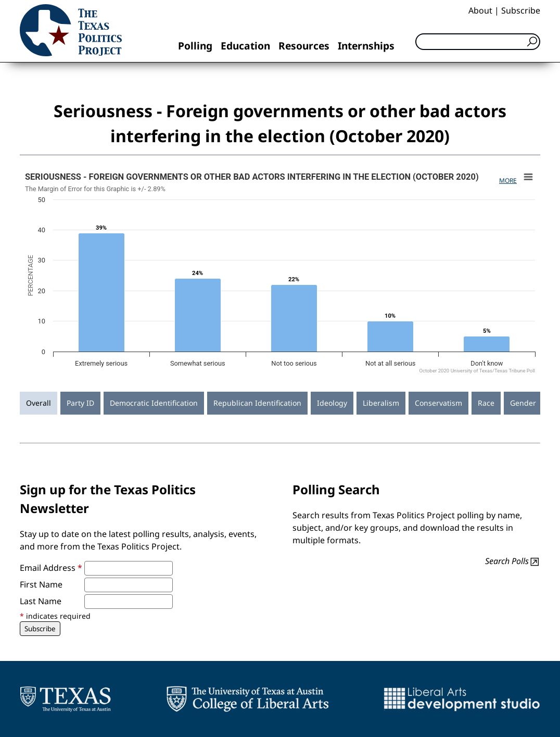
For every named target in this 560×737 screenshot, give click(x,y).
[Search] (478, 42)
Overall (39, 403)
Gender (523, 403)
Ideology (332, 403)
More (508, 180)
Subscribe (521, 10)
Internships (366, 46)
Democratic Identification (154, 403)
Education (245, 46)
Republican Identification (257, 403)
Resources (304, 46)
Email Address (51, 568)
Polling (195, 46)
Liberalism (381, 403)
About (480, 10)
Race (486, 403)
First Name (41, 584)
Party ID (80, 403)
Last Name (41, 601)
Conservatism (438, 403)
